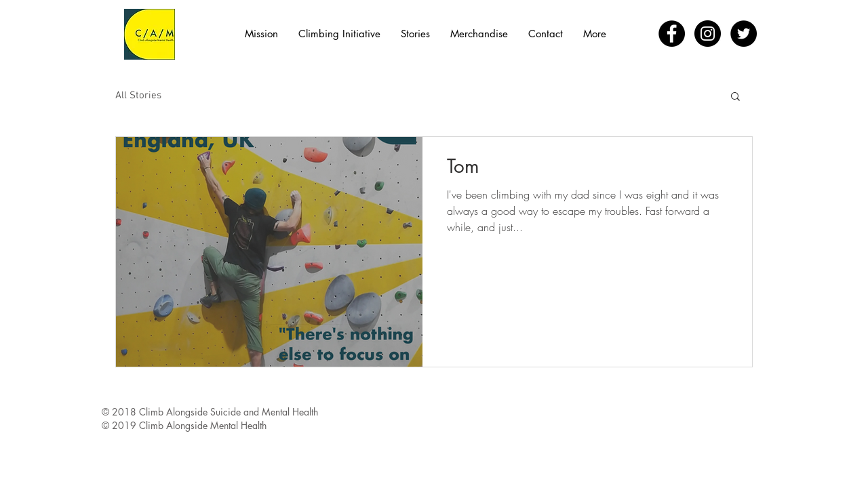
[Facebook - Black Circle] (672, 34)
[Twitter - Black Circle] (744, 34)
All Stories (138, 96)
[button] (735, 97)
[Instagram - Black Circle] (708, 34)
